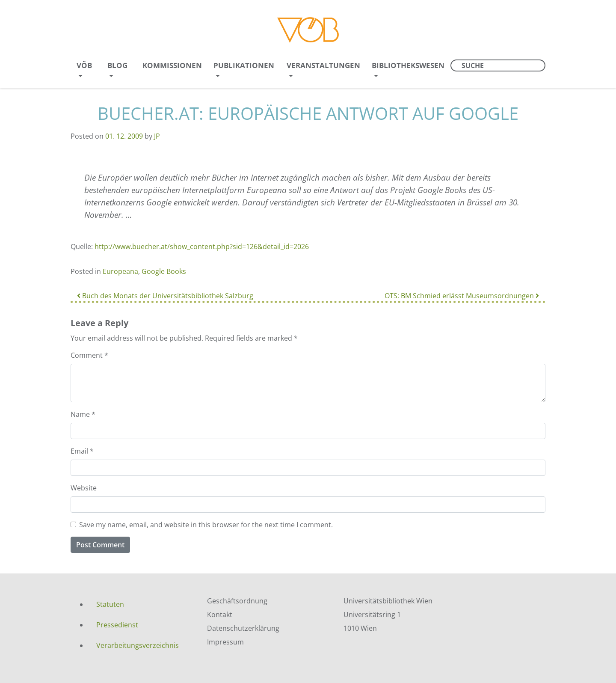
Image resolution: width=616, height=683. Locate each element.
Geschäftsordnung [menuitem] (237, 601)
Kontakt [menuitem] (220, 615)
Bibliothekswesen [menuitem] (408, 65)
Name (83, 414)
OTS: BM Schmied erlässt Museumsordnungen (462, 296)
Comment (89, 355)
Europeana (120, 271)
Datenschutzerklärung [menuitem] (243, 628)
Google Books (164, 271)
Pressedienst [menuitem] (117, 625)
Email (82, 451)
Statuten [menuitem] (110, 604)
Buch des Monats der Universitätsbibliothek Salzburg (165, 296)
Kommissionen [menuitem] (172, 65)
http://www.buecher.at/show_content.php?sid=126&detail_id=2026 (202, 246)
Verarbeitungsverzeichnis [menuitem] (138, 645)
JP (157, 136)
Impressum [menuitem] (225, 642)
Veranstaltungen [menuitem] (323, 65)
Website (84, 488)
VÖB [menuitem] (84, 65)
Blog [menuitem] (117, 65)
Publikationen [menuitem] (244, 65)
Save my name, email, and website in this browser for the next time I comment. (206, 525)
